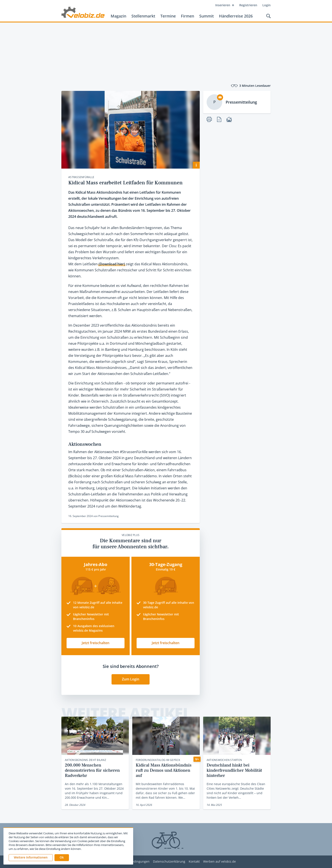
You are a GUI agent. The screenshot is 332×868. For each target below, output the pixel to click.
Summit (207, 16)
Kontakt (194, 862)
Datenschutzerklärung (169, 862)
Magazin (118, 16)
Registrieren (248, 5)
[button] (62, 858)
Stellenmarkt (143, 16)
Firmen (188, 16)
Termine (168, 16)
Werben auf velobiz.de (219, 862)
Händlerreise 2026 (236, 16)
